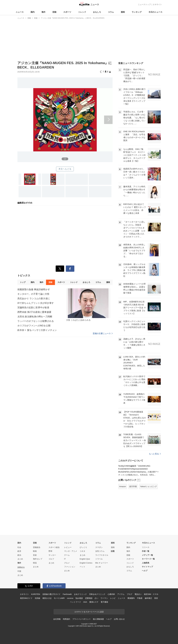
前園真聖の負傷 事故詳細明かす (34, 289)
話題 (113, 551)
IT (65, 559)
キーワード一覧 (148, 559)
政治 (19, 555)
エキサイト (157, 4)
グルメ (67, 563)
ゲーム (67, 555)
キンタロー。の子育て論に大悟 (33, 294)
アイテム (121, 594)
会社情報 (57, 619)
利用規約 (66, 619)
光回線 (37, 598)
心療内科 (111, 594)
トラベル (99, 559)
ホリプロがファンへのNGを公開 (34, 326)
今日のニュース (155, 12)
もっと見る (155, 454)
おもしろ (97, 12)
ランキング (137, 12)
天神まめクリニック (97, 594)
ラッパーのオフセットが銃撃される (36, 321)
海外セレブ (38, 559)
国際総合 (21, 567)
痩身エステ (94, 602)
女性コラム (100, 551)
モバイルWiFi (59, 598)
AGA (85, 602)
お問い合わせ (119, 619)
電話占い (138, 594)
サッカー (52, 555)
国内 (33, 12)
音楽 (35, 555)
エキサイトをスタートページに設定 (89, 612)
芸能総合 (37, 547)
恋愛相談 (89, 598)
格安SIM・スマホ (151, 594)
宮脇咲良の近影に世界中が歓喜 (33, 308)
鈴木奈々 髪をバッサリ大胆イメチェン (37, 330)
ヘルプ (145, 571)
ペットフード (75, 602)
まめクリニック (80, 594)
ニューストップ (144, 4)
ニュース (20, 12)
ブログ (129, 594)
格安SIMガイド (26, 598)
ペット (82, 567)
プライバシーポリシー (81, 619)
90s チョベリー (102, 563)
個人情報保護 (98, 619)
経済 (19, 551)
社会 (19, 547)
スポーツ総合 (54, 547)
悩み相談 (79, 598)
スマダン (99, 547)
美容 (156, 598)
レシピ (113, 598)
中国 (19, 571)
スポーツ (67, 12)
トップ (23, 282)
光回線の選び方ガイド (51, 594)
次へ (65, 117)
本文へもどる (65, 169)
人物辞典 (146, 563)
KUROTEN (36, 594)
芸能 (54, 12)
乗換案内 (131, 598)
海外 (43, 12)
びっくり (83, 547)
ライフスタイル (102, 555)
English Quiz (85, 559)
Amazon (123, 486)
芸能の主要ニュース (103, 333)
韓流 (35, 563)
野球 (50, 551)
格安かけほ (47, 598)
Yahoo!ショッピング (148, 486)
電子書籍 (104, 602)
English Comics (86, 563)
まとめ (20, 559)
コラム (111, 12)
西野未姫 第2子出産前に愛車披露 (34, 312)
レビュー (68, 547)
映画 (35, 551)
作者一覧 (146, 551)
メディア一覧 (147, 555)
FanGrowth (67, 594)
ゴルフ (51, 559)
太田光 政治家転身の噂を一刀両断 (35, 317)
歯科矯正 (148, 598)
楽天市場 (133, 486)
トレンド (82, 12)
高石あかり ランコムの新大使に (34, 298)
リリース (146, 547)
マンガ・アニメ (71, 551)
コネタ (82, 551)
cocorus (70, 598)
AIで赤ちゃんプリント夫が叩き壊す (36, 303)
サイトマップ (147, 567)
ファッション (70, 567)
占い (96, 598)
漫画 (123, 12)
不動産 (140, 598)
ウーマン (104, 598)
